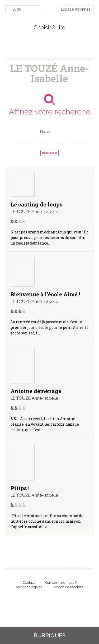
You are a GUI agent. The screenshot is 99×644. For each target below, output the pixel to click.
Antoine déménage (36, 391)
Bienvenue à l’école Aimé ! (45, 294)
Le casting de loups (37, 204)
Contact (29, 583)
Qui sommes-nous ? (61, 583)
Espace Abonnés (76, 9)
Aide (15, 9)
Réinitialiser (49, 153)
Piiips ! (20, 488)
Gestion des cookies (68, 587)
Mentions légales (29, 587)
